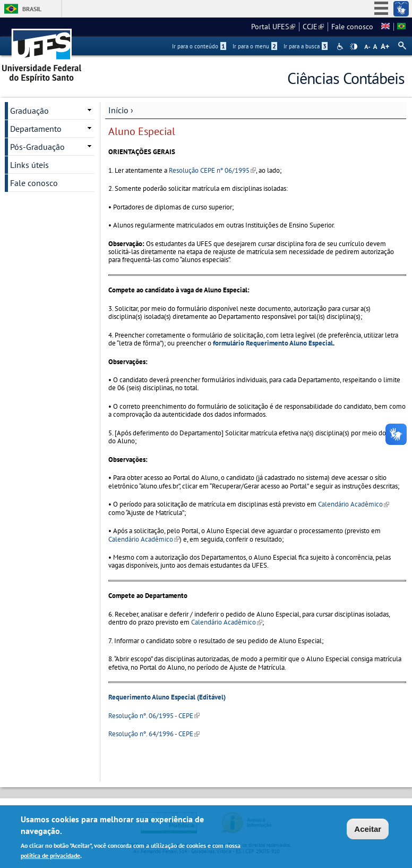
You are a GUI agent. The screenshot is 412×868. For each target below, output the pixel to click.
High (354, 47)
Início (118, 110)
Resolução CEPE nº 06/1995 (212, 170)
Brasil (32, 9)
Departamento (36, 129)
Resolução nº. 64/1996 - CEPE (154, 734)
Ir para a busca (306, 46)
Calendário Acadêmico (354, 504)
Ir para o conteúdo (199, 46)
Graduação (29, 111)
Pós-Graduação (37, 147)
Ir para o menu (255, 46)
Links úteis (29, 165)
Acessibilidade (341, 47)
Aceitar (368, 830)
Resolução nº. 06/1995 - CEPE (154, 716)
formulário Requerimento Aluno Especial (273, 343)
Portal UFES (273, 27)
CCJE (313, 27)
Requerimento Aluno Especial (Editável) (167, 697)
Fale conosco (352, 27)
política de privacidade (50, 857)
